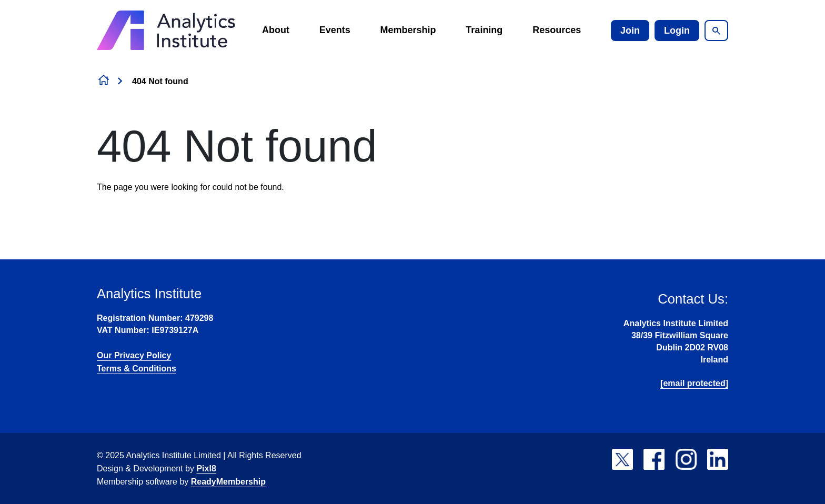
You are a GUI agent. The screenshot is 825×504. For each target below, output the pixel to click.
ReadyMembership (228, 482)
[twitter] (622, 459)
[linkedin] (718, 459)
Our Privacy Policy (134, 355)
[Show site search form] (716, 31)
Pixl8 (206, 468)
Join (630, 31)
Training (484, 30)
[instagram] (686, 459)
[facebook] (654, 459)
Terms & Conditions (137, 369)
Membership (408, 30)
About (276, 30)
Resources (557, 30)
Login (677, 31)
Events (335, 30)
